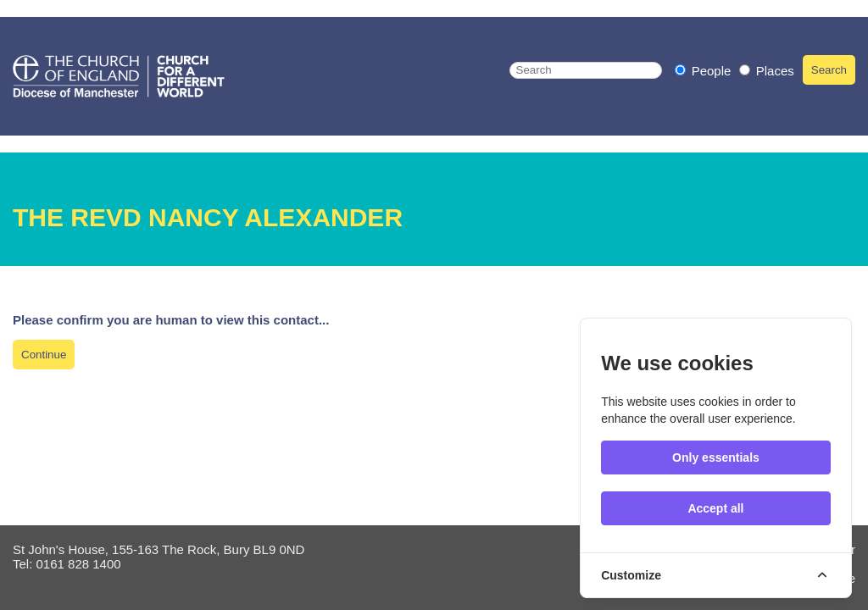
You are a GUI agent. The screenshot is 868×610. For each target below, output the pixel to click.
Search (829, 70)
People (705, 71)
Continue (44, 355)
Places (767, 71)
